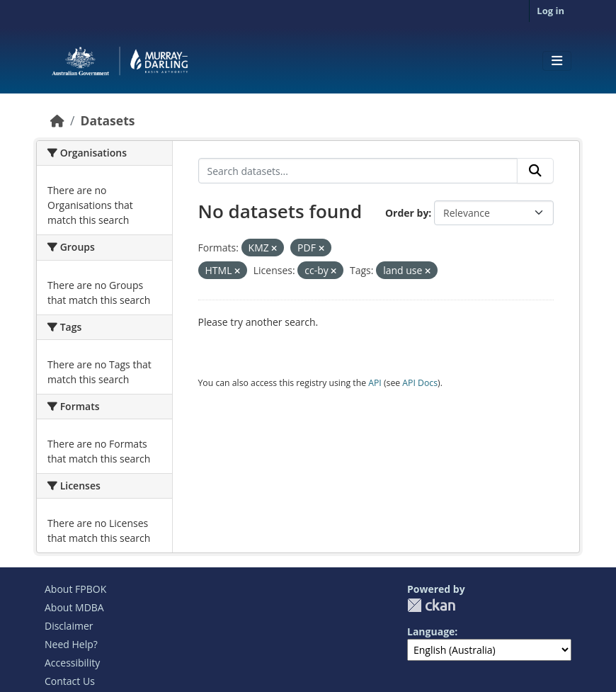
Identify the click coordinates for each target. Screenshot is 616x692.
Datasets (107, 120)
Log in (551, 11)
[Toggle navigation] (557, 61)
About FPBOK (75, 589)
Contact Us (70, 681)
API (375, 383)
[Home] (57, 120)
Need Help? (71, 644)
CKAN (431, 605)
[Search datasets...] (358, 171)
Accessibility (72, 663)
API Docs (420, 383)
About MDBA (74, 607)
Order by (407, 213)
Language (431, 631)
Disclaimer (69, 626)
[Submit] (535, 171)
